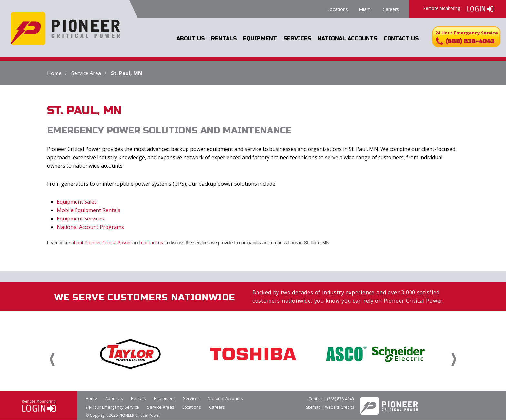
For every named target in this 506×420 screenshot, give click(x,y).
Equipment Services (80, 219)
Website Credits (339, 407)
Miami (365, 9)
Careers (391, 9)
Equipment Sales (77, 202)
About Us (192, 39)
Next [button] (454, 359)
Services (298, 39)
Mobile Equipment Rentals (89, 210)
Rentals (225, 39)
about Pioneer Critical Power (101, 243)
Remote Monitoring (458, 8)
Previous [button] (52, 359)
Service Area (86, 73)
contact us (152, 243)
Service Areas (161, 407)
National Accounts (348, 39)
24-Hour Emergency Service (112, 407)
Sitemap (313, 407)
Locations (338, 9)
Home (54, 73)
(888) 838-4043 (340, 399)
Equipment (261, 39)
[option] (130, 354)
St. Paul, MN (127, 73)
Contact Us (401, 39)
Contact (316, 399)
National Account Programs (90, 227)
